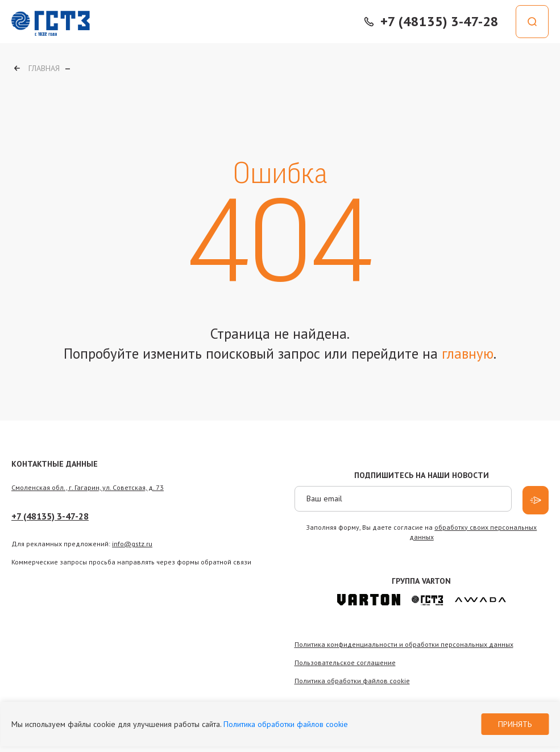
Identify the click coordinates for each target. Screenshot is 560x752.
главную (468, 354)
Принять (515, 724)
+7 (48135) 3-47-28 (50, 516)
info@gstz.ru (132, 544)
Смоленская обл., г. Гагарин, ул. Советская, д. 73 (88, 487)
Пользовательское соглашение (345, 662)
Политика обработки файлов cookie (286, 724)
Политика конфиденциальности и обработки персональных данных (404, 644)
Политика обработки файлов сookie (352, 681)
